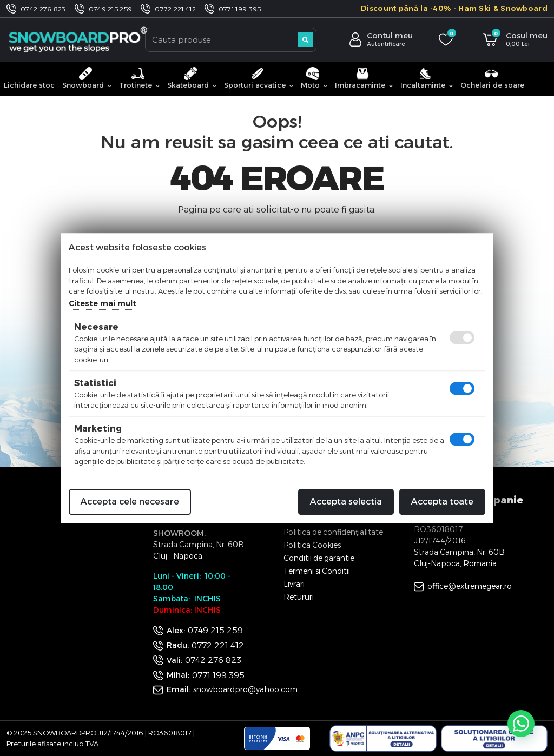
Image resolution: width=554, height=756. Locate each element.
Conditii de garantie (319, 558)
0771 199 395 (240, 9)
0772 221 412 (175, 9)
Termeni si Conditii (317, 571)
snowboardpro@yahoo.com (245, 689)
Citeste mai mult (103, 303)
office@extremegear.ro (470, 586)
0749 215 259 (111, 9)
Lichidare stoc (29, 85)
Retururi (299, 597)
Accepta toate (442, 502)
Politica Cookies (312, 545)
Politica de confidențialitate (333, 532)
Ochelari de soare (492, 78)
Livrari (294, 584)
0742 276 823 (43, 9)
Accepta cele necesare (130, 502)
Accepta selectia (346, 502)
